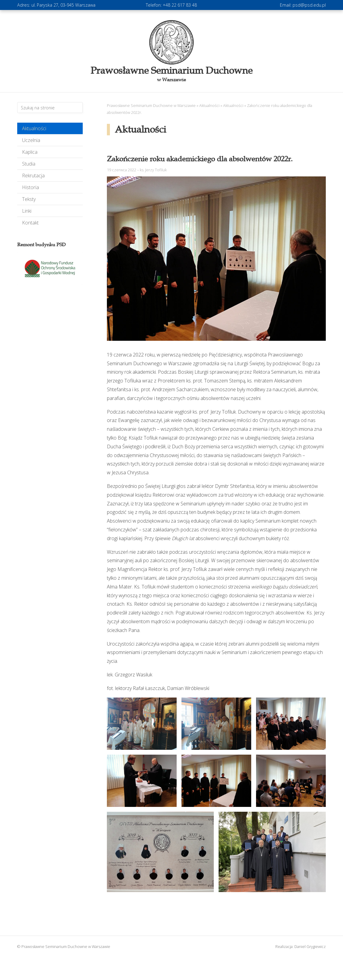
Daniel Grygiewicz (310, 946)
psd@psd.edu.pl (309, 5)
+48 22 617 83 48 (180, 5)
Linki (27, 211)
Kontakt (30, 223)
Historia (30, 187)
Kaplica (30, 152)
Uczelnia (31, 140)
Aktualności (34, 128)
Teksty (29, 199)
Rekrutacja (33, 176)
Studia (29, 164)
